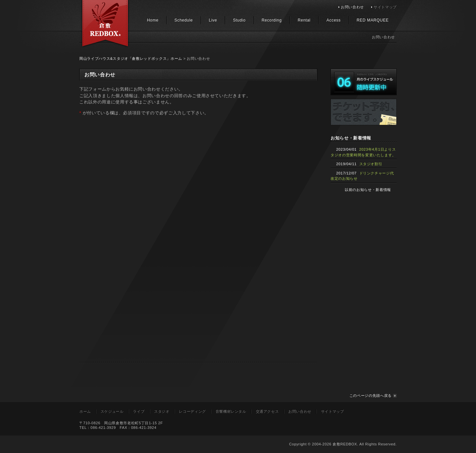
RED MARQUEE (373, 20)
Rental (304, 20)
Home (153, 20)
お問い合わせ (352, 7)
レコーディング (192, 411)
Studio (239, 20)
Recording (272, 20)
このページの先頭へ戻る (371, 396)
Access (334, 20)
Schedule (184, 20)
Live (213, 20)
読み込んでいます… (185, 243)
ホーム (85, 411)
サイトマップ (385, 7)
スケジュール (112, 411)
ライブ (139, 411)
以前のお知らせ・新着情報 (368, 190)
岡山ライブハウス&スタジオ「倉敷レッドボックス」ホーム (131, 58)
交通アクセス (267, 411)
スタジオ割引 (371, 164)
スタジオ (162, 411)
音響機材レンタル (231, 411)
